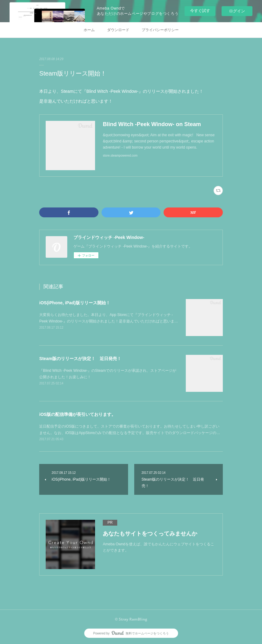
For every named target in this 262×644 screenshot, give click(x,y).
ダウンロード (118, 30)
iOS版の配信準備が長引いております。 (77, 414)
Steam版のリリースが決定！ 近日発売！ (80, 359)
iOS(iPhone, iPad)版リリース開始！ (75, 303)
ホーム (89, 30)
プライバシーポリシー (160, 30)
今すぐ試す (200, 11)
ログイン (237, 11)
